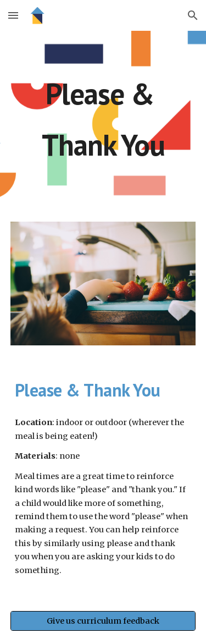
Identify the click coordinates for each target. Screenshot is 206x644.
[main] (103, 120)
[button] (13, 15)
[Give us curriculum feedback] (103, 621)
